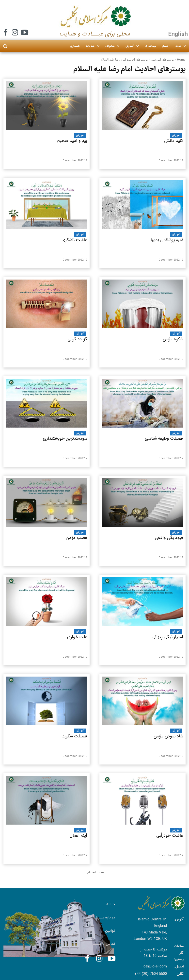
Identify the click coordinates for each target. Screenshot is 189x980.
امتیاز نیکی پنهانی (167, 637)
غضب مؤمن (76, 538)
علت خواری (77, 637)
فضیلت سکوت (74, 736)
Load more (95, 872)
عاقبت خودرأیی (170, 835)
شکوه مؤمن (173, 339)
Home (181, 59)
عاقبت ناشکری (74, 240)
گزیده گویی (77, 339)
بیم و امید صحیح (72, 141)
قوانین (110, 931)
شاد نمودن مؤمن (168, 736)
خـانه (111, 904)
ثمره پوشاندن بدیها (167, 240)
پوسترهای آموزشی (162, 59)
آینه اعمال (78, 835)
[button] (5, 46)
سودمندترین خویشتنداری (65, 438)
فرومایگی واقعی (169, 538)
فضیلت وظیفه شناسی (164, 438)
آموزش (80, 135)
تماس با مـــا (104, 944)
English (178, 34)
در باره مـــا (105, 917)
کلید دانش (174, 141)
